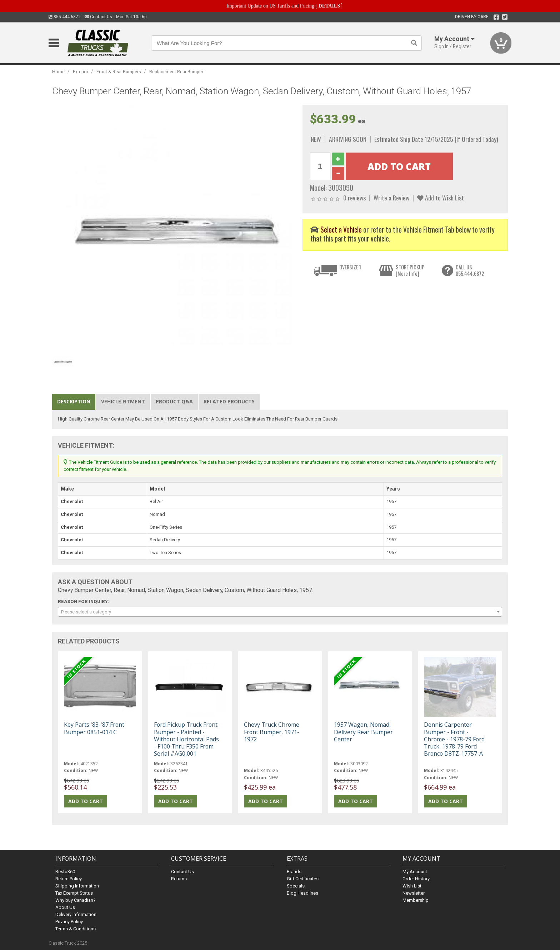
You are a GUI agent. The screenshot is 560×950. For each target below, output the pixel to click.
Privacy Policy (69, 922)
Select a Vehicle (341, 230)
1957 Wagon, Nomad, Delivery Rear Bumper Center (363, 732)
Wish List (412, 886)
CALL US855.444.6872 (470, 270)
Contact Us (98, 17)
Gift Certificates (303, 879)
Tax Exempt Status (74, 893)
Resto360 (65, 872)
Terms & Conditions (76, 929)
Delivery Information (76, 914)
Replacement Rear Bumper (176, 72)
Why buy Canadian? (76, 900)
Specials (296, 886)
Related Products (229, 401)
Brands (294, 872)
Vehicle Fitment (123, 401)
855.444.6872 (65, 17)
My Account (415, 872)
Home (58, 72)
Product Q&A (174, 401)
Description (74, 401)
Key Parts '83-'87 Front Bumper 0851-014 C (94, 728)
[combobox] (280, 612)
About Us (65, 907)
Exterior (81, 72)
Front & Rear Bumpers (119, 72)
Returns (179, 879)
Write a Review (391, 198)
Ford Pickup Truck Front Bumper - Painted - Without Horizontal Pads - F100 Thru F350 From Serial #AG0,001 (186, 739)
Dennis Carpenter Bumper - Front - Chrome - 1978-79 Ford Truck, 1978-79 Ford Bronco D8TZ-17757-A (454, 739)
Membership (416, 900)
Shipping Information (77, 886)
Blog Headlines (302, 893)
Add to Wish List (441, 198)
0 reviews (354, 198)
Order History (416, 879)
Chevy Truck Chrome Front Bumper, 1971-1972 (272, 732)
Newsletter (414, 893)
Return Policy (69, 879)
